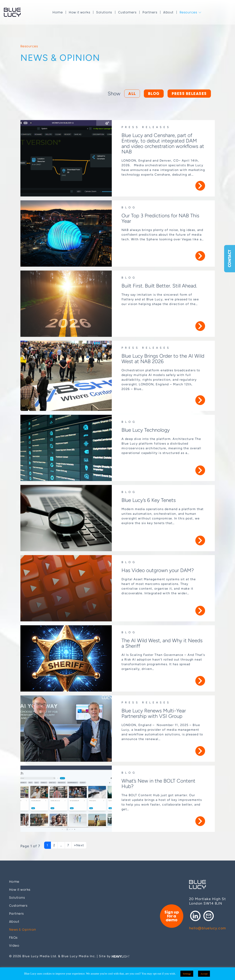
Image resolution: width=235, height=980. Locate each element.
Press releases (189, 93)
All (132, 93)
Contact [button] (229, 259)
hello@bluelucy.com (208, 928)
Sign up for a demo (172, 916)
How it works (79, 12)
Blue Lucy (12, 12)
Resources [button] (188, 12)
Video (14, 946)
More (200, 186)
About (168, 12)
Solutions (104, 12)
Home (58, 12)
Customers (127, 12)
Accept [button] (204, 974)
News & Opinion (23, 930)
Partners (150, 12)
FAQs (13, 938)
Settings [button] (187, 974)
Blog (154, 93)
